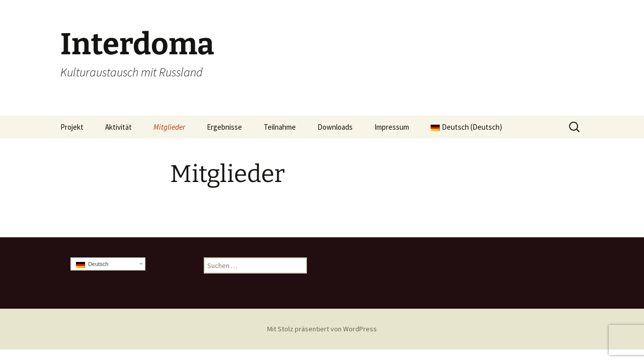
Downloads (335, 127)
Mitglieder (169, 127)
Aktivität (118, 127)
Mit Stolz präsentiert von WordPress (322, 329)
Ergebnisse (224, 127)
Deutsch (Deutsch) (466, 127)
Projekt (72, 127)
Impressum (392, 127)
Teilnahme (280, 127)
